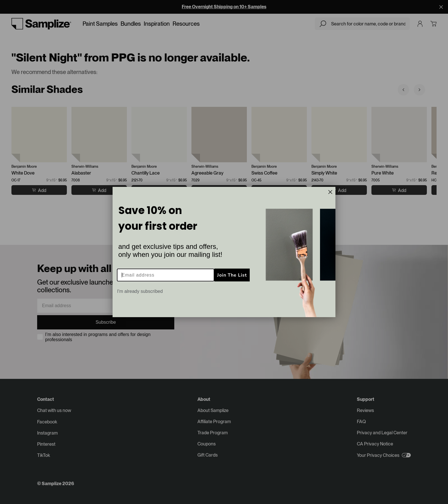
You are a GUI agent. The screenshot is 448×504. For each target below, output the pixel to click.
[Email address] (166, 275)
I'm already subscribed (140, 291)
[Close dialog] (330, 192)
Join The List (232, 275)
